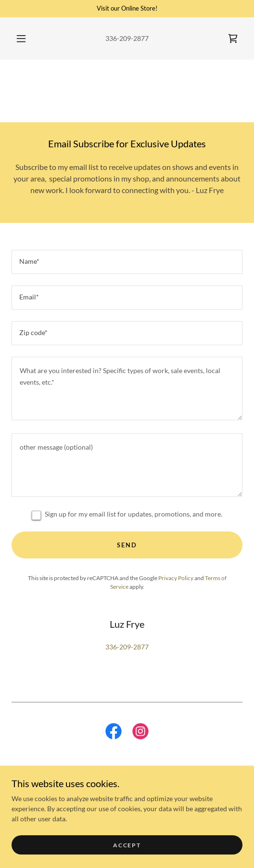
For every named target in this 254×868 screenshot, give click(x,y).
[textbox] (127, 262)
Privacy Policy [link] (176, 578)
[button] (22, 39)
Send (127, 545)
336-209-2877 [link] (127, 38)
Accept (127, 845)
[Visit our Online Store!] (127, 9)
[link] (233, 39)
